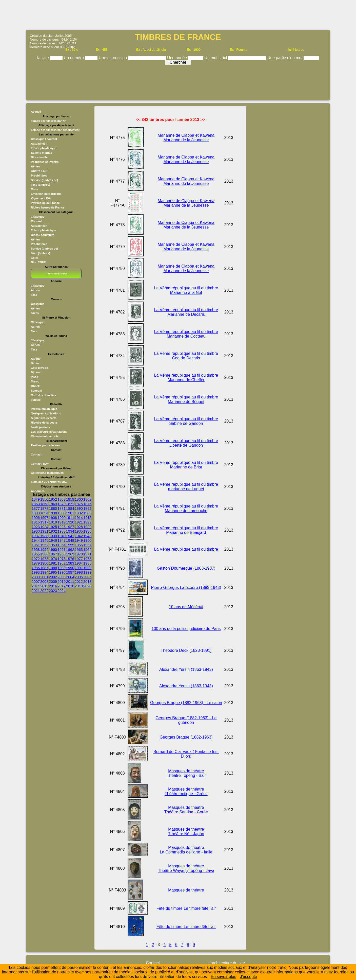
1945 (44, 540)
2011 (70, 582)
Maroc (35, 381)
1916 (36, 522)
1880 (53, 509)
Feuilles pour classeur (46, 445)
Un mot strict (216, 58)
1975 (62, 559)
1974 (53, 559)
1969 (70, 554)
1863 (36, 504)
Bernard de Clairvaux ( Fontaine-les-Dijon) (186, 754)
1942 (79, 536)
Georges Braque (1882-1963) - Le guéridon (186, 720)
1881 (62, 509)
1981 (53, 563)
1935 (79, 531)
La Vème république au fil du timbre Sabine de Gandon (186, 421)
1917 (44, 522)
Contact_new (40, 464)
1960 (53, 550)
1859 (70, 499)
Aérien (35, 166)
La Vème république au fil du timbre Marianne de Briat (186, 465)
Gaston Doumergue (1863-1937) (186, 568)
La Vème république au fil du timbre (186, 549)
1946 (53, 540)
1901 (70, 513)
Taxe (34, 295)
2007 (36, 582)
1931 (44, 531)
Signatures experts (44, 418)
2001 (44, 577)
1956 (79, 545)
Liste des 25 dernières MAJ (49, 482)
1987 (44, 568)
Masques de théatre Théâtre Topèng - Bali (186, 773)
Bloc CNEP (38, 262)
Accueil (36, 112)
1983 (70, 563)
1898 (53, 513)
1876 (87, 504)
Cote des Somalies (43, 395)
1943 (87, 536)
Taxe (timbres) (41, 185)
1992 (87, 568)
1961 (62, 550)
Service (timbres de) (44, 180)
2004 (70, 577)
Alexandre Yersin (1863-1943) (186, 669)
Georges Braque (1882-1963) (186, 737)
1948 (70, 540)
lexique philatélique (44, 409)
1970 (79, 554)
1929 (87, 527)
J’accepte (249, 977)
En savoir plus (223, 977)
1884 (70, 509)
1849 (36, 499)
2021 (36, 591)
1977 (79, 559)
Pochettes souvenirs (45, 162)
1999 (87, 572)
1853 (62, 499)
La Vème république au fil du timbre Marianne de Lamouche (186, 508)
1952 (44, 545)
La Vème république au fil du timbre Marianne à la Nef (186, 290)
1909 (62, 518)
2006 (87, 577)
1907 (44, 518)
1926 (62, 527)
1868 (44, 504)
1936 (87, 531)
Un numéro (74, 58)
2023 (53, 591)
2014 (36, 586)
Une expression (113, 58)
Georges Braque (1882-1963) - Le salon (186, 703)
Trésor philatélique (43, 148)
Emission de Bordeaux (46, 194)
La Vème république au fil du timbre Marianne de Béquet (186, 399)
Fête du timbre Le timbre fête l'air (186, 908)
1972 (36, 559)
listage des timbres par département (55, 130)
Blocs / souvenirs (43, 235)
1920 (70, 522)
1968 (62, 554)
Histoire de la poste (44, 423)
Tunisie (36, 400)
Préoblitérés (39, 176)
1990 (70, 568)
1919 (62, 522)
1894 (44, 513)
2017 (62, 586)
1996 (62, 572)
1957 (87, 545)
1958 (36, 550)
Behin (35, 363)
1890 (79, 509)
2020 (87, 586)
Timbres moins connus (56, 274)
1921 (79, 522)
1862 (87, 499)
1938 (44, 536)
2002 (53, 577)
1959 (44, 550)
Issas (34, 377)
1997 (70, 572)
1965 (36, 554)
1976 (70, 559)
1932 (53, 531)
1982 (62, 563)
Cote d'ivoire (39, 368)
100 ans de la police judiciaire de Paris (186, 629)
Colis (34, 189)
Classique (38, 217)
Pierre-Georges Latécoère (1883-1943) (186, 588)
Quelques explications (46, 413)
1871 (70, 504)
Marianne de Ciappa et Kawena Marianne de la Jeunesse (186, 138)
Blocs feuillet (40, 157)
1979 (36, 563)
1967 (53, 554)
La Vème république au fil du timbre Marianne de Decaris (186, 312)
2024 (62, 591)
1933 (62, 531)
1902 (79, 513)
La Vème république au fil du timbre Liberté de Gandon (186, 443)
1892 (87, 509)
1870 (62, 504)
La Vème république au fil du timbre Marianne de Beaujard (186, 530)
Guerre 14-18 (39, 171)
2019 (79, 586)
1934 (70, 531)
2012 (79, 582)
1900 (62, 513)
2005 (79, 577)
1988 (53, 568)
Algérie (36, 359)
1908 (53, 518)
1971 (87, 554)
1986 (36, 568)
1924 (44, 527)
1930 (36, 531)
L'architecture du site (226, 963)
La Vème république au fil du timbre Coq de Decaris (186, 356)
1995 (53, 572)
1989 (62, 568)
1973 (44, 559)
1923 (36, 527)
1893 (36, 513)
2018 (70, 586)
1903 (87, 513)
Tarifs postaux (41, 427)
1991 (79, 568)
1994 (44, 572)
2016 (53, 586)
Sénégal (36, 391)
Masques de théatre (186, 890)
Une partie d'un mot (286, 58)
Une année (178, 58)
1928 (79, 527)
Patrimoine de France (45, 203)
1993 (36, 572)
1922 (87, 522)
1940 (62, 536)
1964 (87, 550)
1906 (36, 518)
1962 (70, 550)
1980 (44, 563)
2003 (62, 577)
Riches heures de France (48, 207)
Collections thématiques (47, 473)
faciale (44, 58)
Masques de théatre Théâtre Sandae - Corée (186, 810)
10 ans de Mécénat (186, 607)
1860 (79, 499)
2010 (62, 582)
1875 (79, 504)
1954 (62, 545)
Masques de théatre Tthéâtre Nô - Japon (186, 832)
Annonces (38, 491)
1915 (87, 518)
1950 (87, 540)
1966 (44, 554)
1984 (79, 563)
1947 (62, 540)
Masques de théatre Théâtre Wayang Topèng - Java (186, 868)
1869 (53, 504)
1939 (53, 536)
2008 (44, 582)
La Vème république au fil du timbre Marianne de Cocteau (186, 334)
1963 (79, 550)
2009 (53, 582)
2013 (87, 582)
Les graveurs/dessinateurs (49, 432)
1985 (87, 563)
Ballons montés (41, 153)
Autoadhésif (39, 144)
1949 (79, 540)
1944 (36, 540)
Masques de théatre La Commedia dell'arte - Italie (186, 850)
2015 (44, 586)
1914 (79, 518)
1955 (70, 545)
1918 (53, 522)
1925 (53, 527)
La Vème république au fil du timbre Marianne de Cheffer (186, 378)
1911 (70, 518)
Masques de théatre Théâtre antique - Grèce (186, 791)
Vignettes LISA (41, 198)
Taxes (35, 313)
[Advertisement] (178, 14)
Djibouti (36, 372)
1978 (87, 559)
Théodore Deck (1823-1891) (186, 650)
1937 (36, 536)
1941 (70, 536)
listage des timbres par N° (48, 121)
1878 (44, 509)
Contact (36, 454)
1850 (44, 499)
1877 (36, 509)
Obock (35, 386)
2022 (44, 591)
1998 (79, 572)
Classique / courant (44, 139)
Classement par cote (45, 436)
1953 (53, 545)
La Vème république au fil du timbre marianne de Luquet (186, 487)
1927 (70, 527)
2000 (36, 577)
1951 (36, 545)
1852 (53, 499)
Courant (36, 221)
